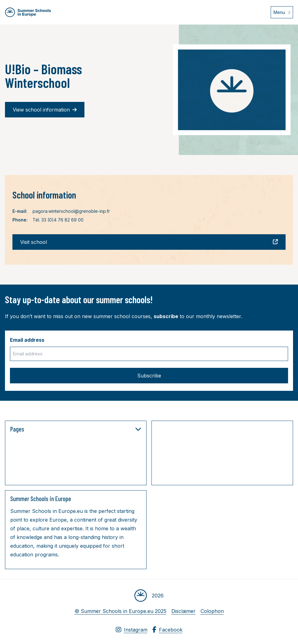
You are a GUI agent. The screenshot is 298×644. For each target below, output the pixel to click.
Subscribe (149, 376)
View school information (45, 110)
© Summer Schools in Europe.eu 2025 (120, 611)
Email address (27, 340)
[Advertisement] (219, 454)
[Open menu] (282, 12)
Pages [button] (76, 429)
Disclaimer (183, 611)
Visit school (149, 242)
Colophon (212, 611)
